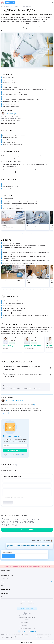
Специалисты (6, 589)
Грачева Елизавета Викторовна (15, 400)
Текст (5, 488)
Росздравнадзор (23, 625)
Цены (3, 585)
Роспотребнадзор (24, 622)
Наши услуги (6, 593)
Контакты (4, 597)
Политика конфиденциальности (27, 617)
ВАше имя (6, 478)
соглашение (20, 454)
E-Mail (5, 483)
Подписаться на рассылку (15, 450)
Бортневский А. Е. (11, 113)
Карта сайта (27, 619)
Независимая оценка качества (27, 628)
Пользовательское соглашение (27, 616)
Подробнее (4, 413)
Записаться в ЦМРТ (27, 530)
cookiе (31, 642)
